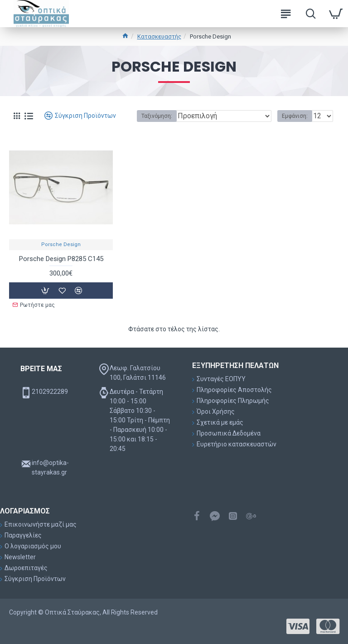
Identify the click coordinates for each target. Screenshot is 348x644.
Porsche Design (61, 245)
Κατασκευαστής (159, 36)
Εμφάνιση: (295, 116)
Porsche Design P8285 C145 (61, 259)
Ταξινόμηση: (154, 116)
